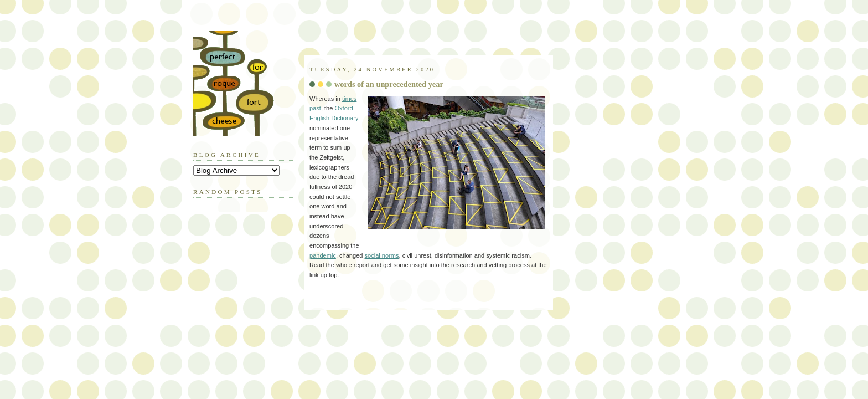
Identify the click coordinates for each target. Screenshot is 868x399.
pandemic (323, 255)
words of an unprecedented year (389, 84)
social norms (382, 255)
